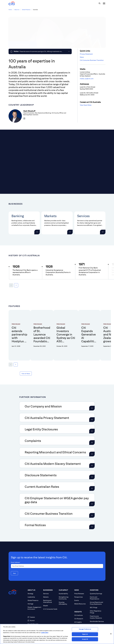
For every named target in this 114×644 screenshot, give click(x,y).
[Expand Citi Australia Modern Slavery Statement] (92, 461)
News (82, 57)
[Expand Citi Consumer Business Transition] (92, 511)
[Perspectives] (81, 593)
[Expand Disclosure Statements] (92, 473)
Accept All (85, 639)
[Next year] (16, 285)
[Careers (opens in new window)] (35, 613)
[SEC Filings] (97, 603)
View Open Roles (86, 105)
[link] (40, 51)
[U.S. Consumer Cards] (50, 605)
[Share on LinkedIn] (24, 119)
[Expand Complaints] (92, 438)
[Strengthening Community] (66, 594)
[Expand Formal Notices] (92, 523)
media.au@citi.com (87, 79)
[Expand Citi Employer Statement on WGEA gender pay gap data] (92, 500)
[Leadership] (35, 593)
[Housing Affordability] (66, 599)
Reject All (85, 634)
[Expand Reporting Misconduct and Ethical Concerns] (92, 450)
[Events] (81, 596)
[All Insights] (81, 618)
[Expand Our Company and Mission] (92, 404)
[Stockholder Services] (97, 617)
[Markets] (50, 593)
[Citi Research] (81, 614)
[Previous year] (11, 285)
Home (10, 10)
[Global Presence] (35, 596)
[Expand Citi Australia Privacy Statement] (92, 415)
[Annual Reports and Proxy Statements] (97, 599)
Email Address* (16, 558)
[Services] (50, 589)
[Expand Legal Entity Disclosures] (92, 427)
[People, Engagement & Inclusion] (35, 604)
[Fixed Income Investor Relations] (97, 613)
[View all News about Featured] (26, 369)
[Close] (111, 634)
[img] (100, 3)
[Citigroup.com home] (13, 588)
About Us (17, 10)
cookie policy (45, 633)
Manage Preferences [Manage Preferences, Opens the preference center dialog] (85, 629)
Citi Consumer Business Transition (92, 60)
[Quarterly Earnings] (97, 589)
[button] (37, 232)
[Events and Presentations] (97, 594)
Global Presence (26, 10)
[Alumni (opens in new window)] (35, 616)
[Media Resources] (81, 600)
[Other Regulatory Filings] (97, 608)
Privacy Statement (86, 54)
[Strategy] (35, 589)
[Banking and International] (50, 597)
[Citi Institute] (81, 611)
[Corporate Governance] (97, 621)
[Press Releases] (81, 589)
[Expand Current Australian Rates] (92, 484)
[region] (57, 634)
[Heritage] (35, 600)
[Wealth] (50, 601)
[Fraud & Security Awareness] (35, 621)
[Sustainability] (66, 589)
